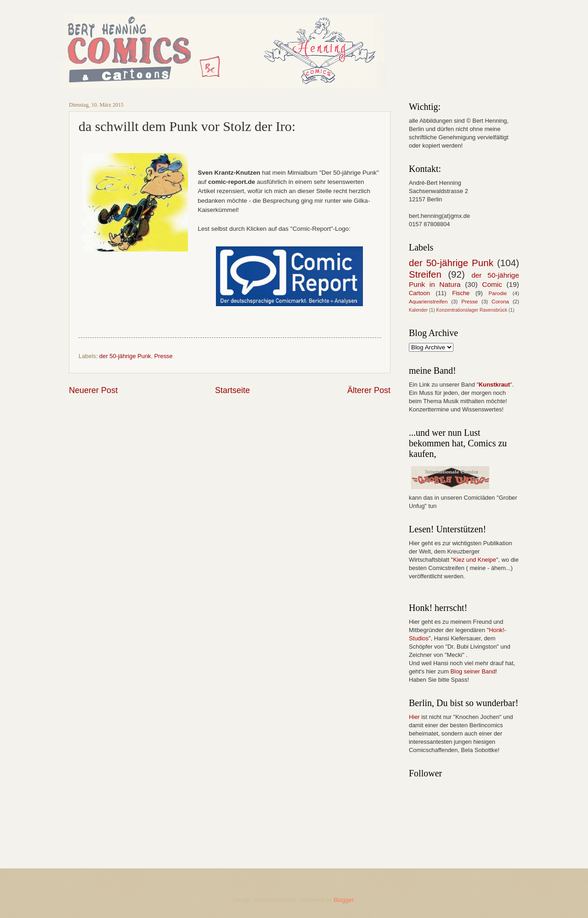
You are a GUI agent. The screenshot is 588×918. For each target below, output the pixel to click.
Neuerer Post (93, 390)
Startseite (232, 390)
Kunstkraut (494, 385)
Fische (461, 293)
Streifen (425, 274)
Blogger (344, 900)
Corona (500, 302)
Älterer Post (369, 390)
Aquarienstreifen (428, 302)
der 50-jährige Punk (125, 356)
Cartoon (419, 293)
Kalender (418, 310)
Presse (164, 356)
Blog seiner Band (473, 671)
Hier (414, 717)
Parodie (498, 293)
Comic (492, 284)
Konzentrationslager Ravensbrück (472, 310)
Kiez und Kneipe (475, 560)
